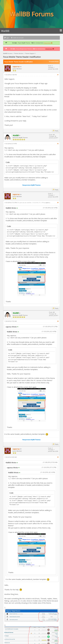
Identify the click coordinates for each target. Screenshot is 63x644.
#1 (58, 75)
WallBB (31, 31)
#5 (58, 457)
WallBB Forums (8, 53)
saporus (16, 67)
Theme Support (30, 53)
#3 (58, 203)
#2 (58, 144)
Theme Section (19, 53)
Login (7, 38)
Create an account (17, 38)
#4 (58, 321)
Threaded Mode (54, 62)
